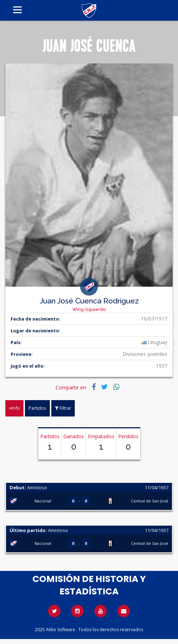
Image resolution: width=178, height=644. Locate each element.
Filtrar (63, 408)
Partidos (37, 408)
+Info (14, 408)
